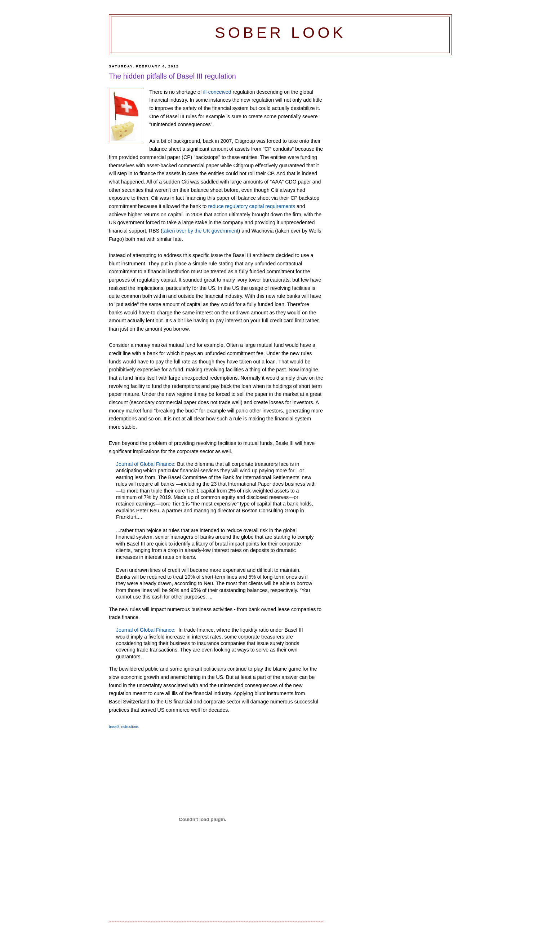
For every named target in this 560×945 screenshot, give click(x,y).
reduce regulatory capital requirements (252, 206)
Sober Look (280, 33)
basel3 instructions (124, 727)
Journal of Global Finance (145, 464)
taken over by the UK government (201, 231)
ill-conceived (217, 92)
